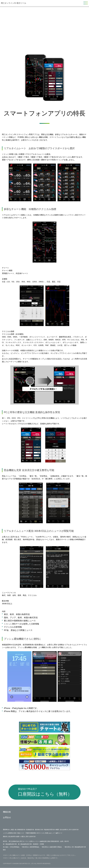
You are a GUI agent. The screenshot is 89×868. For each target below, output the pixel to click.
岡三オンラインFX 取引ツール (14, 3)
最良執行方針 (39, 830)
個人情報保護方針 (20, 830)
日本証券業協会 (15, 847)
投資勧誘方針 (30, 830)
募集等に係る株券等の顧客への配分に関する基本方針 (19, 836)
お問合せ (7, 817)
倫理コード (59, 833)
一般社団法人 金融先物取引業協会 (51, 847)
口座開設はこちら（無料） (45, 792)
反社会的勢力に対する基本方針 (69, 830)
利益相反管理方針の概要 (51, 830)
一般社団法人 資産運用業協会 (30, 847)
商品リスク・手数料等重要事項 (27, 833)
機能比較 (7, 812)
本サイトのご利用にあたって (46, 833)
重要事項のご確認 (8, 830)
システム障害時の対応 (10, 833)
